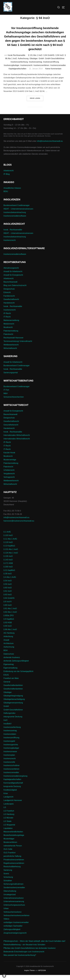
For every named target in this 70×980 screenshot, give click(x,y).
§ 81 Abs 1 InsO (10, 614)
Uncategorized (10, 899)
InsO (6, 725)
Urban (6, 913)
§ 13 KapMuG (9, 551)
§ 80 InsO (8, 610)
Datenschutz (9, 659)
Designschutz (9, 294)
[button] (4, 976)
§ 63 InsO (8, 600)
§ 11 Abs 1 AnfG (10, 544)
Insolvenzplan (9, 760)
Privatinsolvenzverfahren (14, 865)
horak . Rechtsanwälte (13, 235)
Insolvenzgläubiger (12, 70)
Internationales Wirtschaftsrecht (17, 440)
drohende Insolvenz (12, 662)
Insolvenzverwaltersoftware (15, 221)
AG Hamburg (9, 638)
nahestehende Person (13, 851)
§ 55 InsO (8, 589)
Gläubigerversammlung (13, 708)
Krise (6, 798)
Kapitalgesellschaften (17, 74)
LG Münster (8, 823)
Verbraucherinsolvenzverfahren (16, 920)
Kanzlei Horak (9, 458)
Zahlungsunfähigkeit (12, 934)
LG (5, 812)
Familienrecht (9, 301)
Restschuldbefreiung (12, 872)
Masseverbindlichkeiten (13, 837)
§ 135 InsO (8, 561)
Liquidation (8, 833)
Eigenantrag (9, 669)
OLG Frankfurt (9, 858)
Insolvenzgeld (9, 746)
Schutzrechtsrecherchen (14, 402)
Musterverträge (10, 465)
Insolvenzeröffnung (51, 67)
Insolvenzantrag (35, 67)
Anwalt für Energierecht (13, 280)
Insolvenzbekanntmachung (15, 217)
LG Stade (7, 826)
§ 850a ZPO (9, 621)
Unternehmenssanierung (14, 906)
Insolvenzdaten (10, 739)
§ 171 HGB (8, 568)
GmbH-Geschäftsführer (55, 63)
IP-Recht (7, 318)
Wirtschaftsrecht (10, 353)
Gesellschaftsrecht (11, 304)
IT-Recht (7, 322)
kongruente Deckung (12, 791)
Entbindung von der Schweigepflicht (18, 676)
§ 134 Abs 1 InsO (11, 558)
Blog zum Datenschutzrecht (15, 290)
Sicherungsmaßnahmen (13, 889)
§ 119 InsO (8, 547)
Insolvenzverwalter (58, 70)
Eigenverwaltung (10, 673)
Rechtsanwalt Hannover (13, 343)
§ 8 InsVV (8, 607)
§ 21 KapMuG (9, 575)
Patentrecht (8, 339)
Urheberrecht (9, 475)
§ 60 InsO (8, 593)
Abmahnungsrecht (11, 273)
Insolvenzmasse (10, 757)
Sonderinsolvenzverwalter (14, 893)
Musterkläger (9, 844)
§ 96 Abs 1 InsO (10, 634)
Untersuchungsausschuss (14, 910)
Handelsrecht (9, 308)
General (7, 687)
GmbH (41, 63)
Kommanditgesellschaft (13, 788)
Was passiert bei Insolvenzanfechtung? (20, 960)
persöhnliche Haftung (12, 861)
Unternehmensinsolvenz (14, 903)
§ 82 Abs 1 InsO (10, 617)
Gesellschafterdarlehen (13, 690)
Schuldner (8, 885)
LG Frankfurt (9, 816)
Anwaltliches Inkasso (12, 193)
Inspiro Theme (29, 975)
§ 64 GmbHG (49, 60)
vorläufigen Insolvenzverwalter (16, 927)
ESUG (6, 680)
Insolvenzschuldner (12, 770)
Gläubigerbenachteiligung (14, 704)
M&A (6, 398)
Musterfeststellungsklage (14, 840)
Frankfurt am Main (11, 683)
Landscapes (9, 809)
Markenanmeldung (11, 325)
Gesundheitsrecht (11, 430)
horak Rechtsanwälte (17, 60)
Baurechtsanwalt (10, 287)
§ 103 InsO (8, 540)
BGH (6, 655)
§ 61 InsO (8, 596)
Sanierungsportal (11, 377)
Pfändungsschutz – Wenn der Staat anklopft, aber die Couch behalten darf (34, 946)
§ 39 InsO (8, 579)
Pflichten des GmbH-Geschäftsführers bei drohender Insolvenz (30, 953)
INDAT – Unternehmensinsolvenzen (18, 214)
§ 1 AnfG (7, 537)
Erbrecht (7, 297)
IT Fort (6, 395)
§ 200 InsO (8, 572)
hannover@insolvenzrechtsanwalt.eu (19, 526)
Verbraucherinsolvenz (13, 917)
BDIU (6, 196)
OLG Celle (8, 854)
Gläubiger (34, 63)
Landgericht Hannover (13, 805)
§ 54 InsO (8, 586)
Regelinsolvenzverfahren (14, 868)
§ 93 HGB (8, 627)
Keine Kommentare (53, 74)
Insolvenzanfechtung (19, 67)
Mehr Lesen (37, 103)
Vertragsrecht (9, 482)
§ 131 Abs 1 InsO (35, 60)
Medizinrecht (9, 329)
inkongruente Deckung (13, 722)
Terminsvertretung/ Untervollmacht (18, 346)
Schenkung (8, 882)
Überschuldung (10, 896)
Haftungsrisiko (9, 718)
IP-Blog (7, 179)
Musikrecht (8, 332)
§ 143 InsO (8, 565)
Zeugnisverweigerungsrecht (15, 938)
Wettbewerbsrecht (11, 350)
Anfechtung (8, 641)
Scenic (6, 878)
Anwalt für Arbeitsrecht (13, 276)
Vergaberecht (9, 479)
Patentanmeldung (11, 336)
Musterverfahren (10, 847)
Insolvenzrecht (26, 70)
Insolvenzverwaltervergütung (15, 781)
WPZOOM (42, 975)
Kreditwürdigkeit (10, 795)
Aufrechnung (23, 63)
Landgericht (8, 802)
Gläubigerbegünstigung (13, 701)
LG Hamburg (9, 819)
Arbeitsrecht (8, 175)
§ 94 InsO (60, 60)
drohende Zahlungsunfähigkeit (16, 666)
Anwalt (6, 645)
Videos (6, 924)
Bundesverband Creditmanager (17, 210)
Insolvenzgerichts (11, 750)
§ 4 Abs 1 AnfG (10, 582)
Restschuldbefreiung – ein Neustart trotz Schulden (24, 950)
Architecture (8, 648)
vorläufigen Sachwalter (13, 931)
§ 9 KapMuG (9, 624)
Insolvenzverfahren (41, 70)
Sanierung (8, 875)
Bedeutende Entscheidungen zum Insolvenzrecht (24, 957)
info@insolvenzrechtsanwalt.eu (50, 146)
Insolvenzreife (9, 767)
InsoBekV (7, 729)
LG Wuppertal (9, 830)
